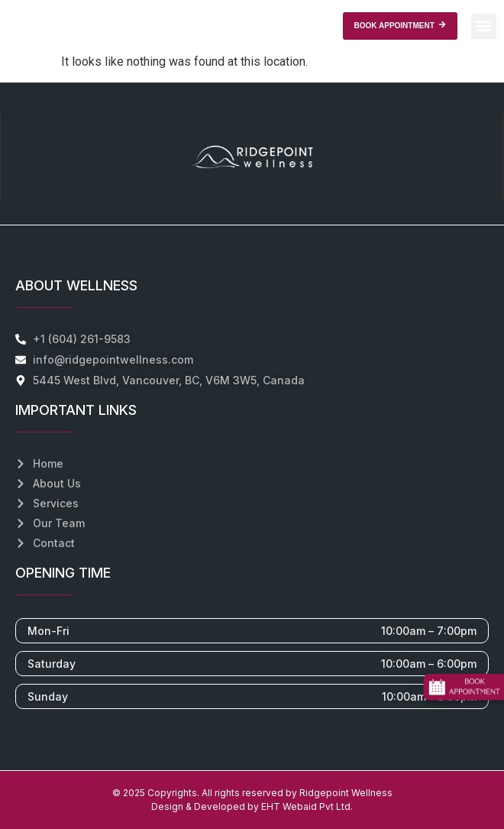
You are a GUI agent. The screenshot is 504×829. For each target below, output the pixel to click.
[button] (484, 26)
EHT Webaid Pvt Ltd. (307, 806)
